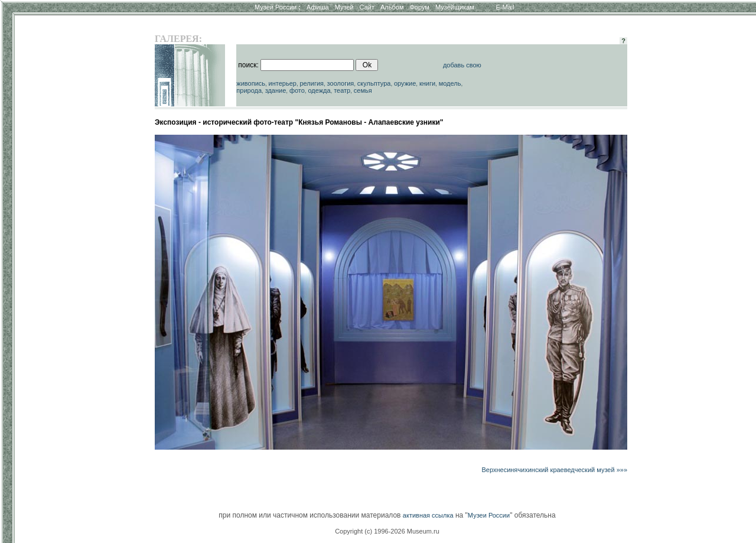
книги (427, 83)
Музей (344, 7)
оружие (405, 83)
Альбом (392, 7)
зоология (341, 83)
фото (297, 90)
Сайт (367, 7)
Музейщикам (455, 7)
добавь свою (462, 65)
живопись (251, 83)
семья (363, 90)
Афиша (318, 7)
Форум (419, 7)
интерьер (283, 83)
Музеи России (278, 7)
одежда (319, 90)
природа (249, 90)
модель (450, 83)
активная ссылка (428, 515)
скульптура (374, 83)
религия (312, 83)
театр (342, 90)
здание (276, 90)
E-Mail (505, 7)
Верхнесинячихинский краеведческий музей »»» (555, 470)
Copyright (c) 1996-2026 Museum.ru (387, 531)
